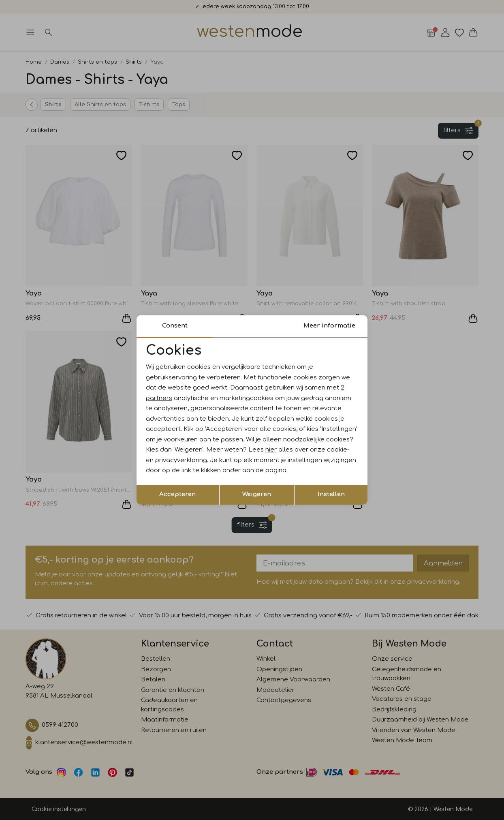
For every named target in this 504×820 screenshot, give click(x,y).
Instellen (331, 494)
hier (271, 450)
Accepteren (177, 494)
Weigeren (257, 494)
